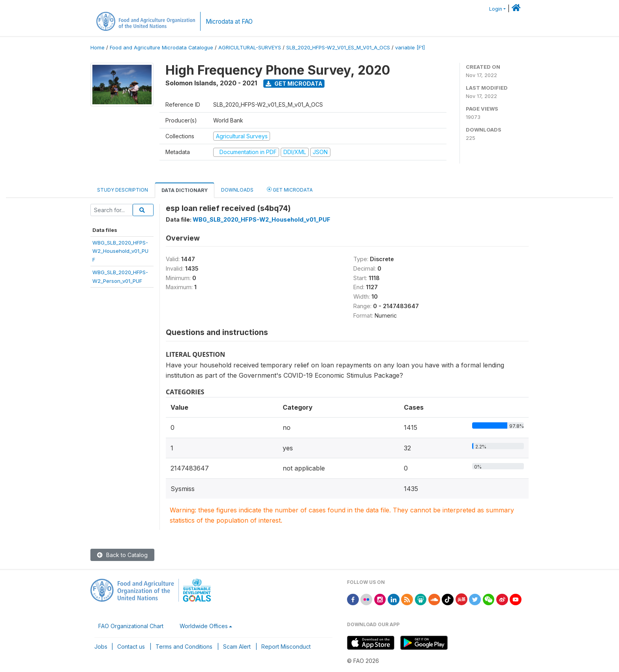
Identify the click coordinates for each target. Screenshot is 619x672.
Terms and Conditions (184, 647)
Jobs (101, 647)
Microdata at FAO (229, 22)
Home (98, 48)
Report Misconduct (286, 647)
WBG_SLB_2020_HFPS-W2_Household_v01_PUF (120, 251)
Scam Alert (237, 647)
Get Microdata (294, 84)
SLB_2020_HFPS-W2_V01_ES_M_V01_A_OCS (338, 48)
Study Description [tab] (123, 190)
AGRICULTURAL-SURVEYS (250, 48)
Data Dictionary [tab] (185, 190)
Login (496, 9)
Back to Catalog (122, 555)
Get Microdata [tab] (290, 189)
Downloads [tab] (237, 190)
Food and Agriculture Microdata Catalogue (161, 48)
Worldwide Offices (204, 626)
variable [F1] (410, 48)
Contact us (131, 647)
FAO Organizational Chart (131, 626)
